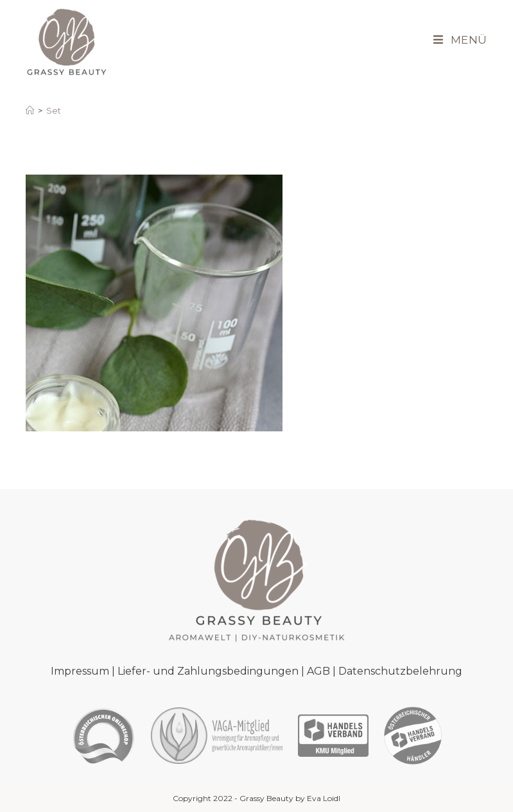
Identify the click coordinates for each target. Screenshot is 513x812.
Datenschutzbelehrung (400, 671)
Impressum (80, 671)
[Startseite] (30, 110)
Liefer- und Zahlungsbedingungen (208, 671)
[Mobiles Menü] (456, 40)
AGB (318, 671)
